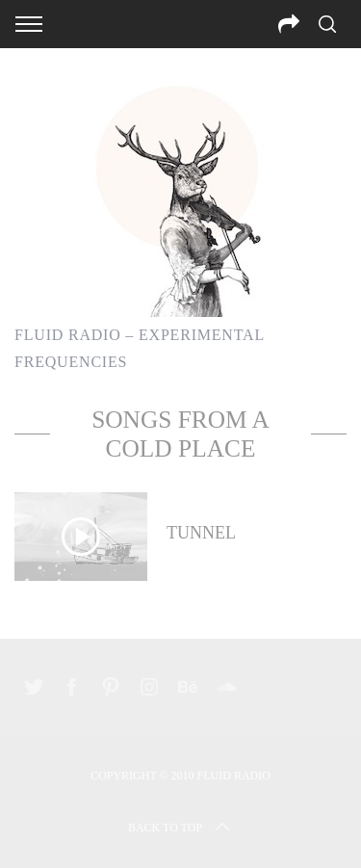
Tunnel (201, 533)
